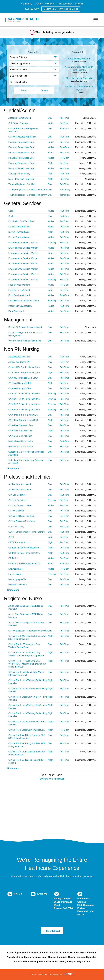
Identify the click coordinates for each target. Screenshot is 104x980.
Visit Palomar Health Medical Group (61, 9)
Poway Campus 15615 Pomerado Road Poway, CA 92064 (63, 903)
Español (79, 4)
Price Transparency (56, 962)
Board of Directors (85, 953)
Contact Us (67, 953)
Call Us (18, 894)
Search (44, 90)
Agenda (11, 957)
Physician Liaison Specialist (79, 78)
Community (27, 4)
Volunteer (50, 4)
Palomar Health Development (29, 962)
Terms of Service (50, 953)
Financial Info (39, 957)
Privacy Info (33, 953)
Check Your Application (52, 779)
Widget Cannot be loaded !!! (52, 808)
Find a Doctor (52, 931)
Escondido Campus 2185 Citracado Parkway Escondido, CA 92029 (86, 907)
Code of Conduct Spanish (81, 957)
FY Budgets (23, 957)
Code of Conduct (57, 957)
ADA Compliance (16, 953)
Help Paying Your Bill (79, 962)
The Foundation (65, 4)
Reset (24, 90)
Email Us (42, 894)
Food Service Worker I (79, 59)
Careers (39, 4)
